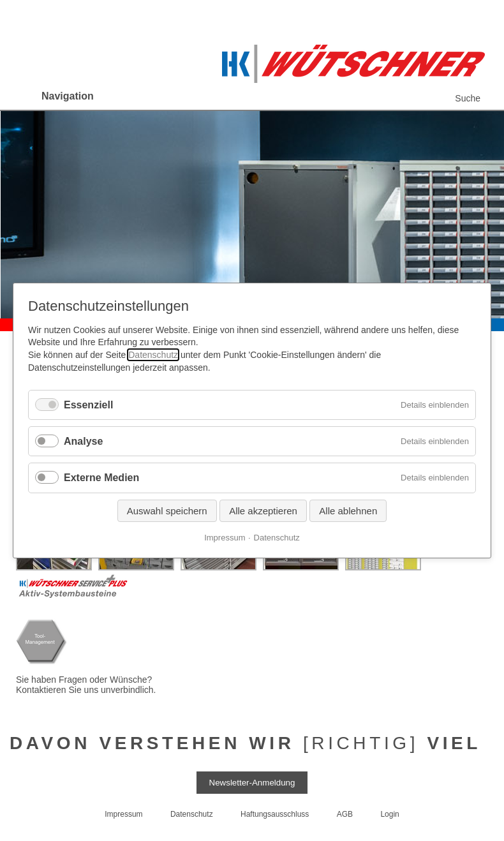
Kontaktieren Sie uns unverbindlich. (86, 690)
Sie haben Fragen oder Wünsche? (85, 680)
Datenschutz (153, 355)
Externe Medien (101, 478)
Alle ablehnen (348, 511)
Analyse (83, 441)
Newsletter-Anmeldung (252, 783)
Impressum (225, 538)
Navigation (68, 96)
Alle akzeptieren (263, 511)
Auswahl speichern (167, 511)
